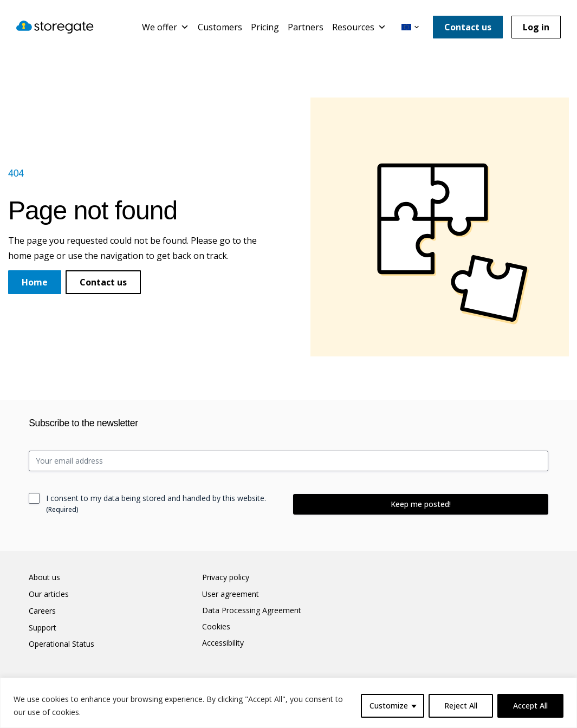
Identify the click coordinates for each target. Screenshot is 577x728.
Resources (359, 27)
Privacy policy (226, 577)
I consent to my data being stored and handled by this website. (156, 503)
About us (44, 577)
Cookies (216, 627)
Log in (536, 27)
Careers (42, 611)
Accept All (530, 706)
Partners (306, 27)
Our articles (49, 594)
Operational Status (61, 644)
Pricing (265, 27)
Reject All (461, 706)
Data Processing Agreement (252, 610)
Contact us (468, 27)
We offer (166, 27)
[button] (410, 27)
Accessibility (223, 643)
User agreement (231, 594)
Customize (389, 706)
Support (43, 628)
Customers (220, 27)
